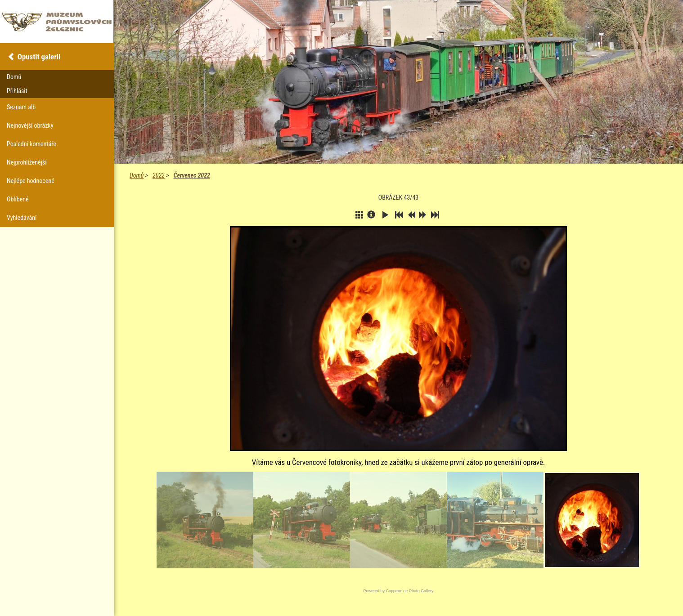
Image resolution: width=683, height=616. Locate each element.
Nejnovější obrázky (30, 125)
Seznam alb (21, 107)
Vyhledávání (22, 218)
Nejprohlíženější (27, 162)
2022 (159, 175)
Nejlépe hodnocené (31, 181)
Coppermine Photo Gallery (409, 591)
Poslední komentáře (31, 144)
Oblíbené (18, 199)
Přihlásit (17, 91)
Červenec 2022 (191, 175)
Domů (137, 175)
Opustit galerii (39, 57)
